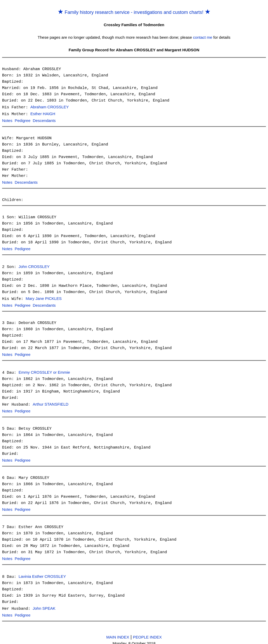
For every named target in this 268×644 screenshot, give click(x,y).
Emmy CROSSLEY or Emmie (44, 370)
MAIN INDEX (118, 632)
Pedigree (23, 120)
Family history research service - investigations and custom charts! (134, 12)
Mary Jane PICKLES (44, 297)
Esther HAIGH (43, 114)
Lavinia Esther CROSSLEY (42, 573)
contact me (203, 37)
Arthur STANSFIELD (51, 402)
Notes (7, 120)
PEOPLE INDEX (147, 632)
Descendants (44, 120)
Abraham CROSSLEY (50, 107)
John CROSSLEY (34, 265)
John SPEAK (44, 604)
